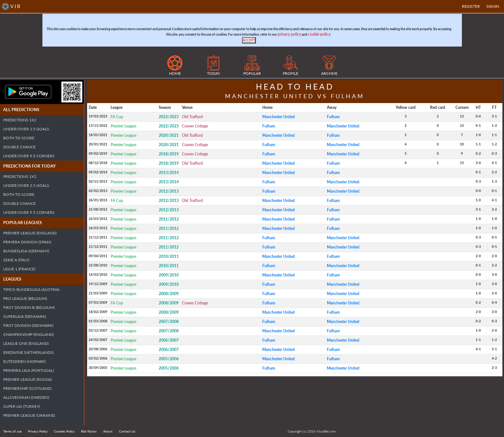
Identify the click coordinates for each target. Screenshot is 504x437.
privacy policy (289, 34)
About (108, 431)
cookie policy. (320, 34)
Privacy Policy (38, 431)
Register (471, 6)
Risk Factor (89, 431)
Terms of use (12, 431)
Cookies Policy (64, 431)
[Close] (249, 40)
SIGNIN (493, 6)
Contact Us (127, 431)
